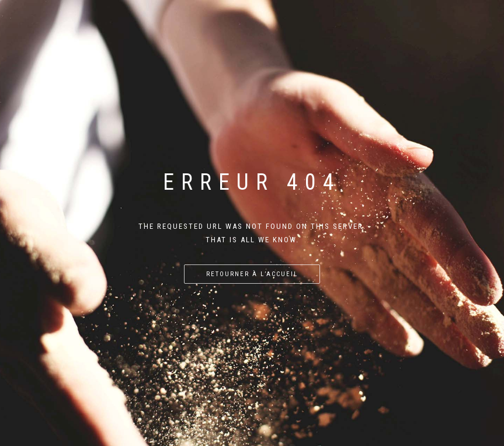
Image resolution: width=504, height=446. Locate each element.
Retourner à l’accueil (252, 274)
